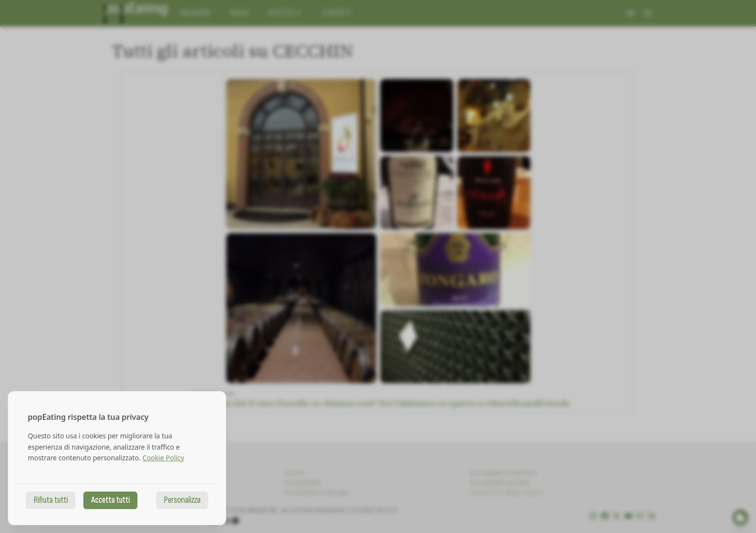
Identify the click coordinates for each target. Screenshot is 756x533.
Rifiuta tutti (51, 500)
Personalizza (182, 500)
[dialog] (117, 458)
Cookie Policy (163, 458)
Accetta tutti (110, 500)
